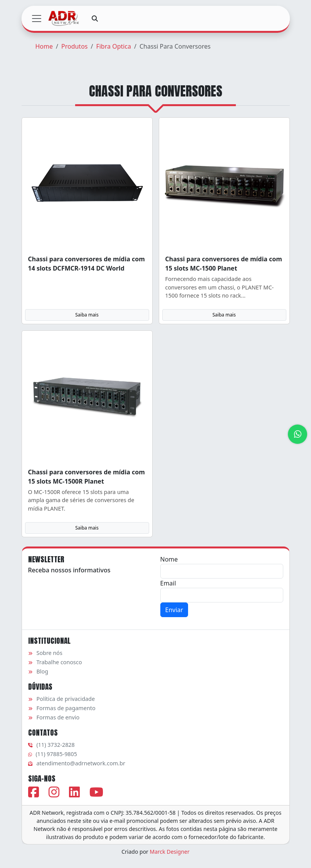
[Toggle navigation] (37, 19)
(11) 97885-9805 (53, 754)
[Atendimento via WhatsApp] (298, 434)
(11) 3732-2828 (51, 745)
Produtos (75, 46)
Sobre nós (45, 653)
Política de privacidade (62, 699)
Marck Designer (170, 852)
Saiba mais (87, 315)
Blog (38, 671)
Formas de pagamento (62, 708)
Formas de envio (54, 717)
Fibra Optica (113, 46)
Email (168, 583)
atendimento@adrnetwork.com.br (77, 763)
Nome (169, 559)
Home (44, 46)
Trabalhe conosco (55, 662)
